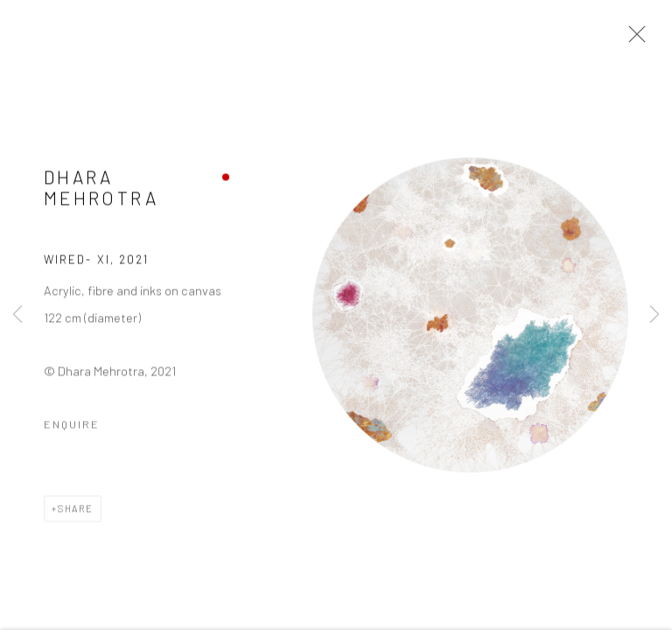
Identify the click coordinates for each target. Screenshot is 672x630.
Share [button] (76, 510)
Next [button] (654, 315)
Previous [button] (17, 315)
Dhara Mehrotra (101, 189)
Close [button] (633, 39)
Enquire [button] (72, 425)
